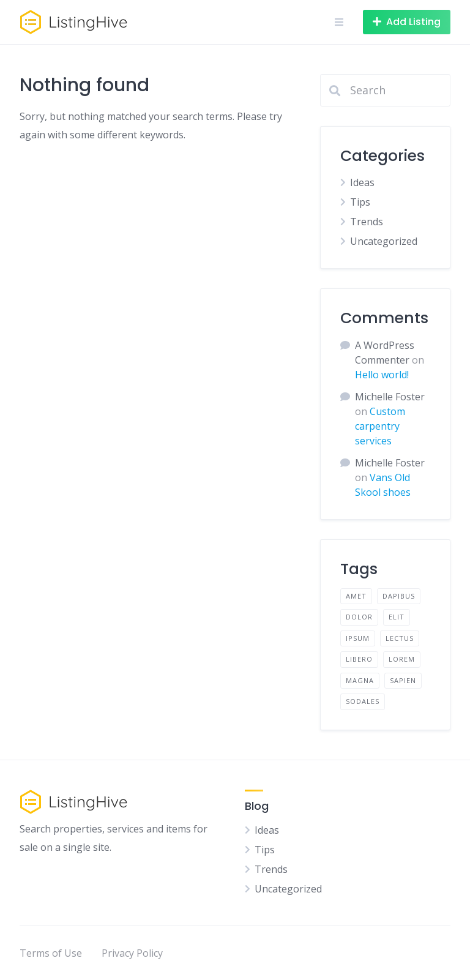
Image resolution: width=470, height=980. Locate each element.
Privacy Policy (132, 953)
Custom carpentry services (380, 426)
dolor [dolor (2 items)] (359, 617)
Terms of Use (51, 953)
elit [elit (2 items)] (397, 617)
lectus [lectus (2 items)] (400, 638)
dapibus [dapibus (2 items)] (399, 596)
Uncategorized (384, 241)
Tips (360, 202)
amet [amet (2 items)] (356, 596)
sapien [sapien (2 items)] (403, 680)
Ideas (362, 182)
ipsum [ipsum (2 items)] (358, 638)
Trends (367, 222)
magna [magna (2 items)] (360, 680)
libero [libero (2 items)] (359, 659)
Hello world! (382, 375)
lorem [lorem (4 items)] (402, 659)
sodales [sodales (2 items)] (363, 701)
